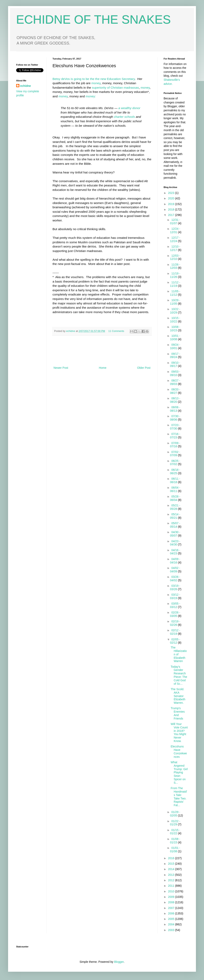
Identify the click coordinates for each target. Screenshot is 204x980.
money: (91, 96)
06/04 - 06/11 (175, 489)
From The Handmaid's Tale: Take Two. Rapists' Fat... (179, 797)
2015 (172, 864)
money (96, 83)
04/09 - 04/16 (175, 561)
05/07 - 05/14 (175, 525)
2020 (172, 198)
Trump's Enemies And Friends (178, 713)
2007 (172, 908)
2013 (172, 875)
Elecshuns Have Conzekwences (179, 751)
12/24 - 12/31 (175, 230)
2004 (172, 924)
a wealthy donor (129, 108)
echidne (71, 331)
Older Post (144, 368)
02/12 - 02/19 (175, 632)
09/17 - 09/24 (175, 356)
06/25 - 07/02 (175, 463)
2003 (172, 930)
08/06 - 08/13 (175, 409)
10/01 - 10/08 (175, 337)
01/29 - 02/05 (175, 814)
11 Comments (116, 331)
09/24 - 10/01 (175, 346)
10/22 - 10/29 (175, 311)
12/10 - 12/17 (175, 248)
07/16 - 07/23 (175, 436)
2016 (172, 858)
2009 (172, 897)
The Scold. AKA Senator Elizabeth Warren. (178, 696)
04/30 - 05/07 (175, 534)
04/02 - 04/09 (175, 570)
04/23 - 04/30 (175, 543)
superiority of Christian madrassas (115, 88)
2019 (172, 204)
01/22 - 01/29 (175, 823)
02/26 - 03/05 (175, 614)
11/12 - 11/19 (175, 284)
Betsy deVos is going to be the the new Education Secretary (94, 79)
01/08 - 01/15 (175, 841)
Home (103, 368)
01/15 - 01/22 (175, 832)
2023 (172, 193)
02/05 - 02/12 (175, 641)
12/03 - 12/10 (175, 257)
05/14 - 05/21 (175, 516)
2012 (172, 880)
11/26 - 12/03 (175, 266)
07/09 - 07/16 (175, 445)
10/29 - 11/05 (175, 302)
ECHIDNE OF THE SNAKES (94, 20)
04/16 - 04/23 (175, 552)
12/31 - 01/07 (175, 222)
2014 (172, 869)
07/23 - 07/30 (175, 427)
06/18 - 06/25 (175, 471)
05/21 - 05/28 (175, 507)
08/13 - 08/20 (175, 400)
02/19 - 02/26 (175, 623)
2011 (172, 886)
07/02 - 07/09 (175, 454)
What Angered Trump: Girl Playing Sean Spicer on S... (179, 772)
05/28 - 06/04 (175, 498)
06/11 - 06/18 (175, 480)
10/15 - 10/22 (175, 320)
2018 (172, 209)
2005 (172, 919)
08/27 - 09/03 (175, 382)
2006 (172, 913)
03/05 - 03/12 (175, 605)
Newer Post (61, 368)
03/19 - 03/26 (175, 587)
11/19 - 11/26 (175, 275)
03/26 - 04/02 (175, 579)
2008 (172, 902)
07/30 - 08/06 (175, 418)
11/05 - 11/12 (175, 293)
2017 (172, 215)
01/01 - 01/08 (175, 850)
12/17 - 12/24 (175, 239)
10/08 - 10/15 (175, 329)
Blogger (119, 962)
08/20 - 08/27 (175, 391)
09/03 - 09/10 (175, 373)
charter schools (124, 117)
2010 (172, 891)
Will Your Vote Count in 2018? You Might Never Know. (179, 732)
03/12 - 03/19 (175, 596)
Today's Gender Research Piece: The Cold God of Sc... (179, 675)
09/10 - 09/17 (175, 364)
